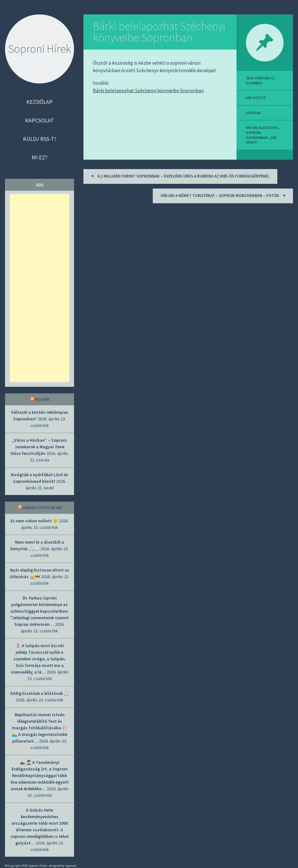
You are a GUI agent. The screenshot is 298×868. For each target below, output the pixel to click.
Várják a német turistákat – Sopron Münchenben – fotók (224, 195)
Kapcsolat (40, 120)
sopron (253, 113)
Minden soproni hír (42, 508)
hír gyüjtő (256, 98)
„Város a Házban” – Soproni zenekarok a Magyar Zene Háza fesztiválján (39, 447)
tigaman (71, 866)
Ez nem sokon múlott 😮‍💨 (34, 521)
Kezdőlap (40, 102)
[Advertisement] (40, 288)
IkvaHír (42, 399)
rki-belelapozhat (262, 128)
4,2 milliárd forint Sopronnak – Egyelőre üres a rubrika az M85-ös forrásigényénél (179, 176)
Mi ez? (40, 157)
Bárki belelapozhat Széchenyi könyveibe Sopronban (159, 32)
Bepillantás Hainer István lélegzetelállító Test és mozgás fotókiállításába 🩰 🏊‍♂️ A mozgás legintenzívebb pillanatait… (40, 728)
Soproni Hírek (40, 49)
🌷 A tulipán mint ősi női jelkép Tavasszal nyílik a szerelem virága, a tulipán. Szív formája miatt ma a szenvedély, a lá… (38, 659)
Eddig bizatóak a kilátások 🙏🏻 (40, 693)
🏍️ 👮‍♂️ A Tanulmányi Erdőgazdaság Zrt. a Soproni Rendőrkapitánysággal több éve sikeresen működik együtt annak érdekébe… (40, 775)
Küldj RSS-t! (40, 139)
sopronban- (257, 138)
